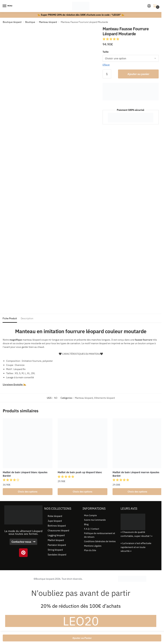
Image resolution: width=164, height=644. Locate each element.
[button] (111, 39)
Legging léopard (56, 535)
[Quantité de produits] (107, 74)
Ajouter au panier (138, 74)
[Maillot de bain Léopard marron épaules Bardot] (137, 443)
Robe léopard (55, 516)
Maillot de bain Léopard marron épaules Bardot (136, 474)
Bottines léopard (57, 526)
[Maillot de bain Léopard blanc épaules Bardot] (28, 443)
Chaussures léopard (58, 531)
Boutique (30, 22)
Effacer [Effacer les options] (106, 65)
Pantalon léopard (57, 545)
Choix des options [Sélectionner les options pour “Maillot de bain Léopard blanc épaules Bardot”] (28, 492)
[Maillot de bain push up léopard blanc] (83, 443)
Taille (106, 52)
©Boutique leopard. (44, 579)
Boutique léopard (12, 22)
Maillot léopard (56, 540)
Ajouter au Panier (82, 638)
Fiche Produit (10, 318)
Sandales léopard (57, 555)
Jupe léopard (55, 521)
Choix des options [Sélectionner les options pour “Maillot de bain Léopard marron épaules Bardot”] (137, 492)
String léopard (55, 550)
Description (27, 318)
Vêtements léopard (104, 398)
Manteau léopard (48, 22)
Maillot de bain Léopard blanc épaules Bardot (25, 474)
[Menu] (8, 6)
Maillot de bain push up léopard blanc (80, 472)
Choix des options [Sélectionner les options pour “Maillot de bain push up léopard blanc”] (83, 492)
